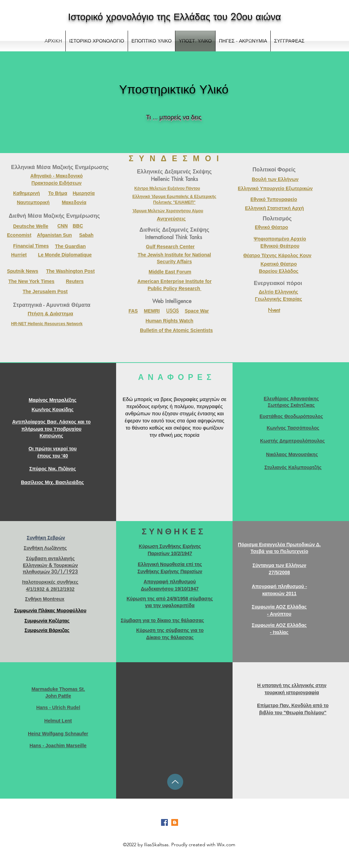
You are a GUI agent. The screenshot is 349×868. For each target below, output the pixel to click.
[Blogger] (175, 822)
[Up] (175, 782)
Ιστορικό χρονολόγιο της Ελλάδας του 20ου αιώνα (175, 17)
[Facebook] (164, 822)
